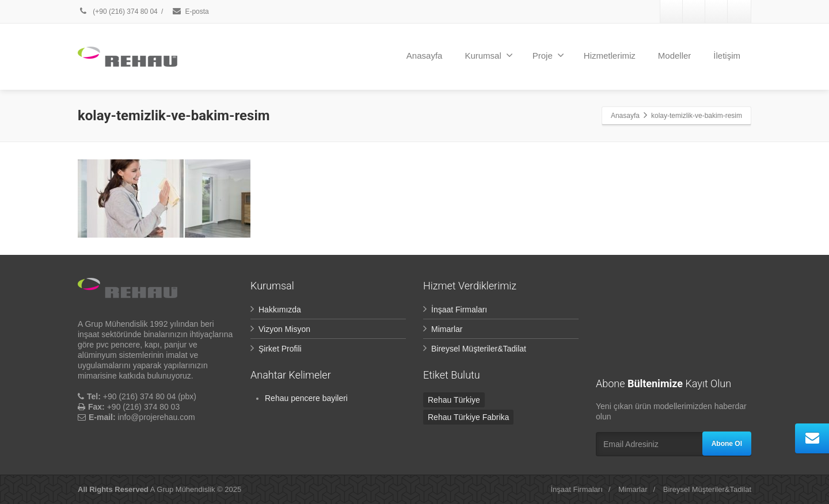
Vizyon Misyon (284, 329)
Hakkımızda (280, 310)
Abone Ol (727, 444)
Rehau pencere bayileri (306, 398)
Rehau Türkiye (454, 400)
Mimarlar (447, 329)
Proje (548, 55)
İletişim (727, 56)
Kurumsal (488, 55)
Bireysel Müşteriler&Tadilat (479, 349)
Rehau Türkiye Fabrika (468, 417)
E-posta (190, 12)
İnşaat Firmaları (459, 310)
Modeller (675, 56)
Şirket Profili (280, 349)
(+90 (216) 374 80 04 (119, 12)
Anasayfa (425, 56)
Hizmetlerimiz (610, 56)
